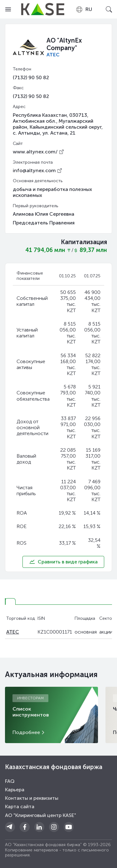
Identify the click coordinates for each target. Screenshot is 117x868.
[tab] (10, 601)
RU (84, 9)
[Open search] (109, 9)
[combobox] (84, 9)
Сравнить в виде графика (63, 562)
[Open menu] (8, 9)
